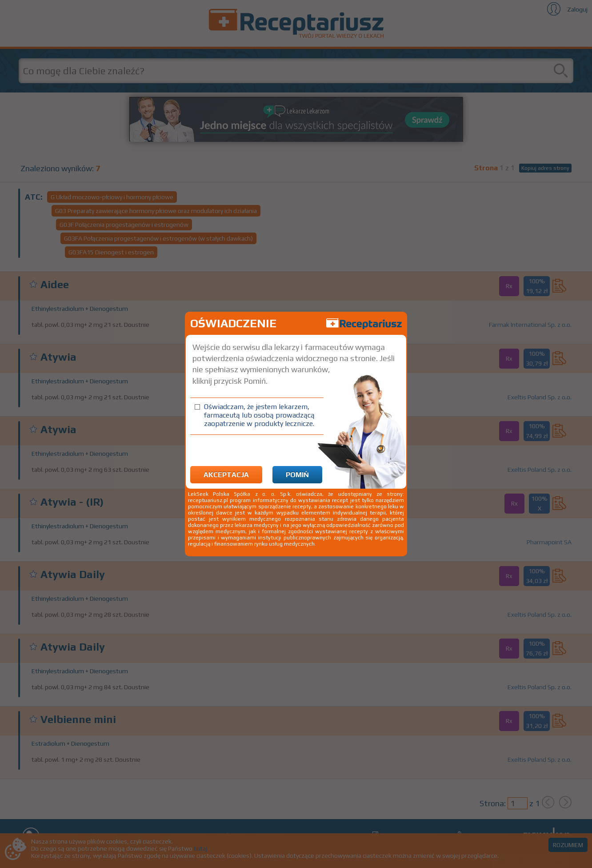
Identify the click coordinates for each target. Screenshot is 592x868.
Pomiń (297, 475)
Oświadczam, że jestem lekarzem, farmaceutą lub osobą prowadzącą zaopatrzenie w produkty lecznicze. (259, 415)
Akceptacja (226, 475)
